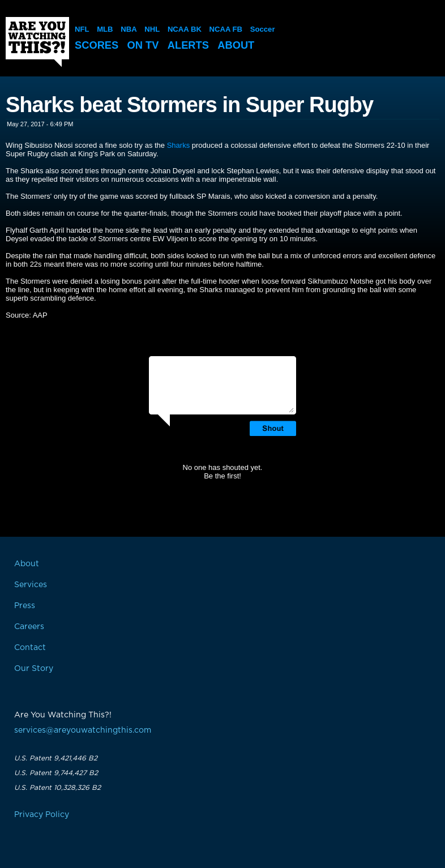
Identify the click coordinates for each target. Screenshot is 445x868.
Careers (29, 627)
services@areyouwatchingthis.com (83, 730)
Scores (97, 45)
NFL (82, 29)
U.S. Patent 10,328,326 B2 (57, 788)
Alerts (192, 45)
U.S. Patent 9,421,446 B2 (56, 758)
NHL (152, 29)
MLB (105, 29)
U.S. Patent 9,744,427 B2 (56, 773)
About (241, 45)
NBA (129, 29)
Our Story (34, 669)
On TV (146, 45)
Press (25, 606)
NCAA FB (225, 29)
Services (31, 585)
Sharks (178, 145)
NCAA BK (184, 29)
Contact (30, 648)
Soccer (261, 29)
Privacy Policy (42, 815)
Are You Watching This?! (37, 42)
